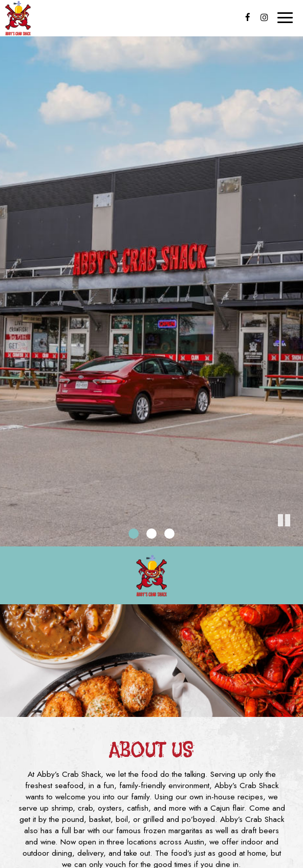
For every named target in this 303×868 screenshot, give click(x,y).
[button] (295, 539)
